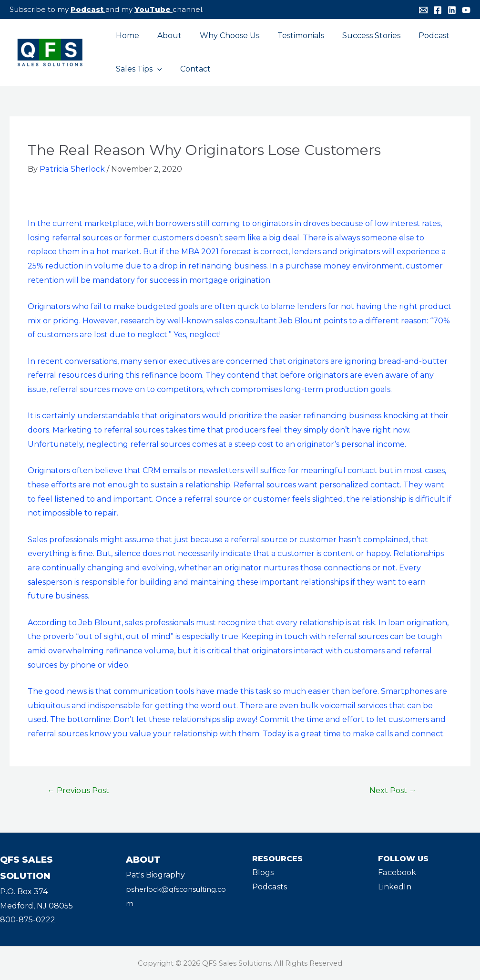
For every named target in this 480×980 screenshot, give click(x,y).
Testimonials (291, 36)
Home (126, 36)
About (165, 36)
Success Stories (358, 36)
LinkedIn (395, 887)
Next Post (393, 790)
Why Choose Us (222, 36)
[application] (156, 69)
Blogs (263, 872)
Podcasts (269, 887)
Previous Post (78, 790)
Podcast (87, 9)
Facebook (397, 872)
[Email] (423, 10)
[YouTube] (466, 10)
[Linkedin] (452, 10)
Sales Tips (138, 69)
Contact (191, 69)
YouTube (153, 9)
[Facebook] (438, 10)
